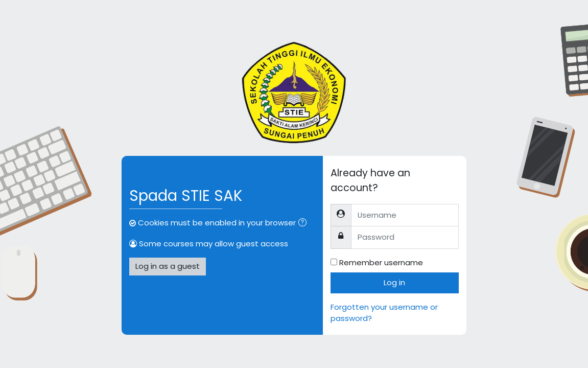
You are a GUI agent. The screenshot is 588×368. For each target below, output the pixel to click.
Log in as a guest (168, 266)
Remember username (381, 262)
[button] (304, 223)
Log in (394, 282)
